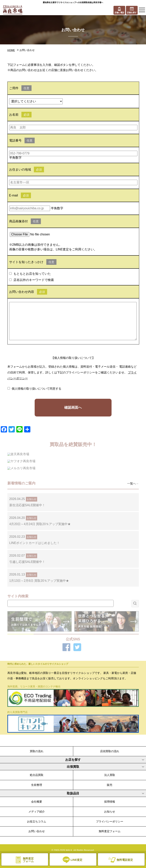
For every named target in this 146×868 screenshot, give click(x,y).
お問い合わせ (37, 831)
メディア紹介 (37, 812)
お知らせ (110, 812)
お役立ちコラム (37, 821)
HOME (11, 50)
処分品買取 (37, 775)
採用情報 (110, 802)
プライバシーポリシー (110, 821)
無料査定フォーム (110, 831)
